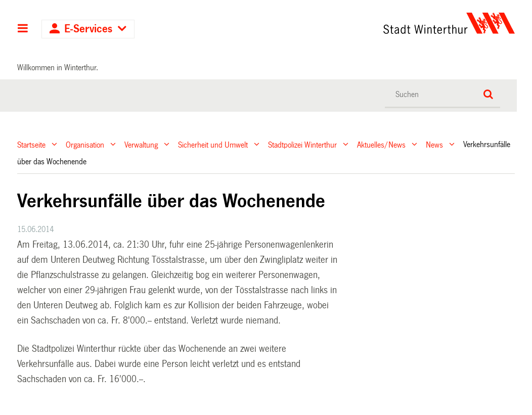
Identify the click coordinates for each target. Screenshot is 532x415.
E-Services (88, 29)
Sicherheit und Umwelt (213, 144)
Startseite (31, 144)
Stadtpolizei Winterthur (302, 144)
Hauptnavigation (23, 29)
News (434, 144)
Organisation (85, 144)
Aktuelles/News (381, 144)
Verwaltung (141, 144)
